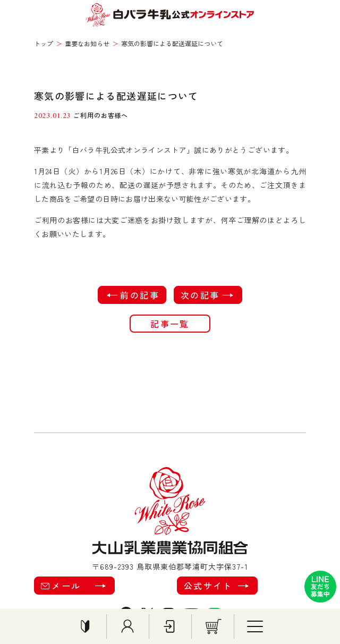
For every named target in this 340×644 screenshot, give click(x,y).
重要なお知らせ (87, 43)
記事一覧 (170, 324)
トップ (44, 43)
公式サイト (215, 586)
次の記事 (205, 295)
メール (72, 586)
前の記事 (135, 295)
